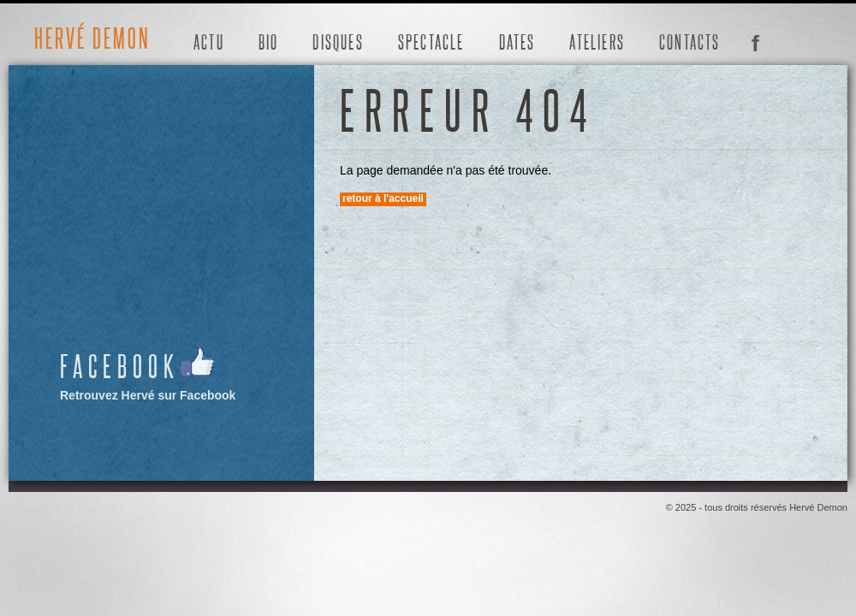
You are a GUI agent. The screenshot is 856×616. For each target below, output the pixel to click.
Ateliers (597, 42)
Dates (517, 42)
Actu (209, 42)
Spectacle (431, 42)
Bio (269, 42)
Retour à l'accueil (383, 198)
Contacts (690, 42)
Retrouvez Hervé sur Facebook (149, 374)
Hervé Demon (92, 38)
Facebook (755, 41)
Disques (338, 42)
